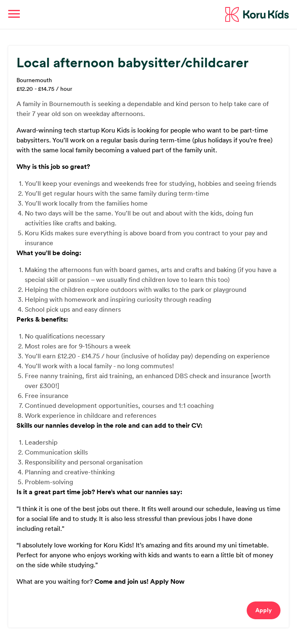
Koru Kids (257, 14)
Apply (264, 610)
